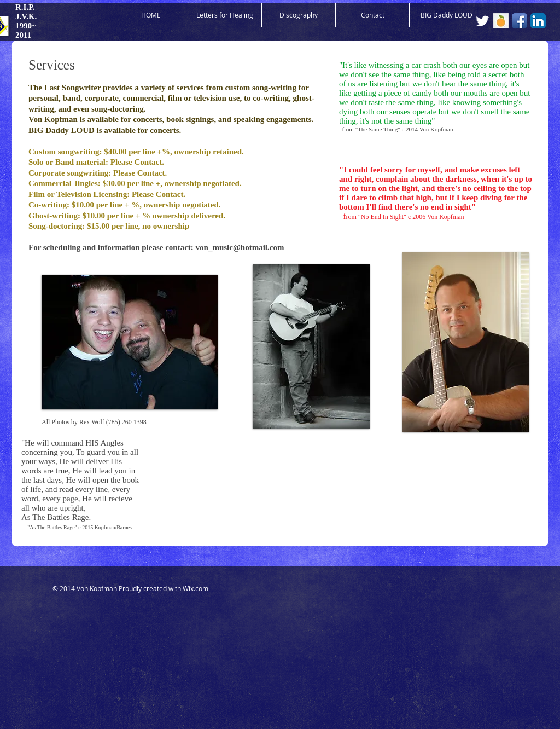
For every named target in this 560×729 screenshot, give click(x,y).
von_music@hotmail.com (240, 247)
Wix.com (196, 588)
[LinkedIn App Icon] (538, 21)
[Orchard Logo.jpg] (501, 21)
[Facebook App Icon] (520, 21)
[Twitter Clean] (482, 21)
